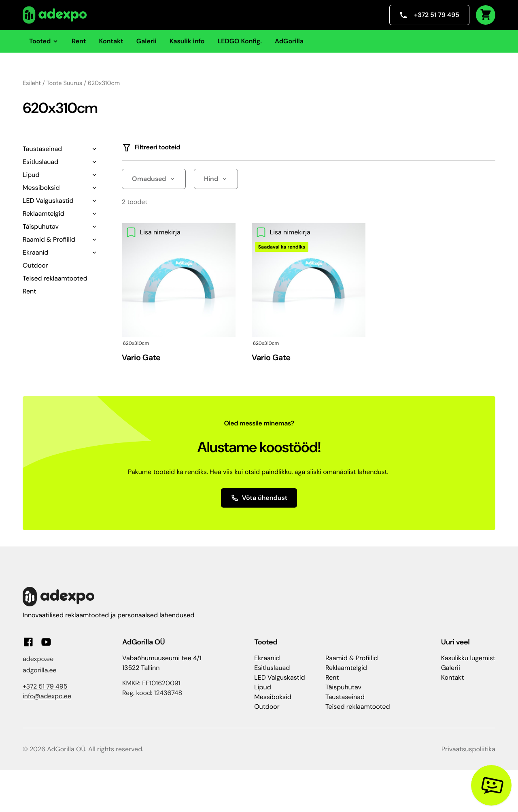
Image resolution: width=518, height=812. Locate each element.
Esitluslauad (40, 162)
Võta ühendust (259, 498)
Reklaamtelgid (44, 214)
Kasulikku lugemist (468, 658)
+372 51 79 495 (429, 15)
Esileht (32, 83)
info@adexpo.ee (47, 696)
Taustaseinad (42, 149)
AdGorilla (289, 41)
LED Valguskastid (48, 201)
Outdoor (35, 265)
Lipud (31, 175)
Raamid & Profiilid (49, 239)
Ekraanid (35, 252)
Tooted (44, 41)
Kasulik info (187, 41)
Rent (79, 41)
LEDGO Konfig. (240, 41)
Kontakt (111, 41)
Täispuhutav (41, 226)
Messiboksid (41, 188)
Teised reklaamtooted (55, 278)
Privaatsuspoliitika (468, 749)
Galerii (146, 41)
